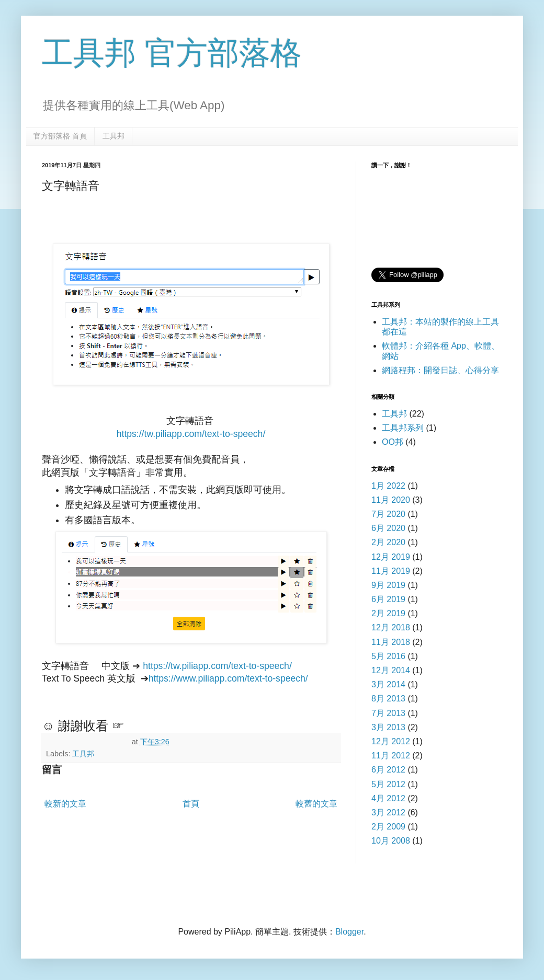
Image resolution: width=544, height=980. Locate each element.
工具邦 (114, 136)
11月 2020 (391, 500)
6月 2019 (388, 599)
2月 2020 (388, 542)
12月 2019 (391, 557)
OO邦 (393, 442)
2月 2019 (388, 613)
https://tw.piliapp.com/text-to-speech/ (191, 434)
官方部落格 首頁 (60, 136)
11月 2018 (391, 642)
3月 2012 (388, 812)
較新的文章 (65, 804)
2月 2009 (388, 827)
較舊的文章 (316, 804)
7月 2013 (388, 713)
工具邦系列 (403, 428)
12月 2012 (391, 741)
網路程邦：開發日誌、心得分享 (440, 370)
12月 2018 (391, 627)
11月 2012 (391, 756)
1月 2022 (388, 486)
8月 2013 (388, 699)
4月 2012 (388, 798)
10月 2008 (391, 841)
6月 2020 (388, 528)
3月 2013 (388, 727)
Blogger (349, 932)
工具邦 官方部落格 (172, 53)
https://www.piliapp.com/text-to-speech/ (228, 678)
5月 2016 (388, 656)
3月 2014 (388, 684)
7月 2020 (388, 514)
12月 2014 (391, 670)
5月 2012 (388, 784)
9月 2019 (388, 585)
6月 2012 (388, 770)
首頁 (191, 804)
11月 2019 (391, 571)
